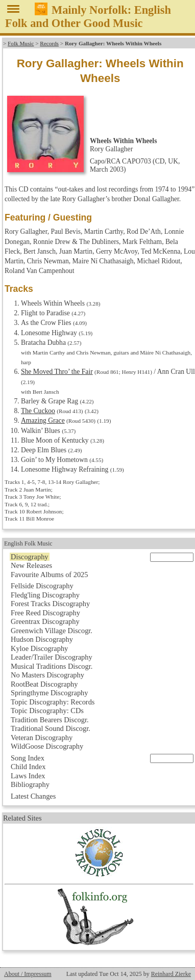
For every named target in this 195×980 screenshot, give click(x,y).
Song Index (28, 758)
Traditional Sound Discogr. (51, 728)
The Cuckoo (38, 411)
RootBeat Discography (44, 684)
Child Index (28, 767)
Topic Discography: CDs (47, 711)
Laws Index (28, 776)
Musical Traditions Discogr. (52, 666)
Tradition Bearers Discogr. (50, 720)
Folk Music (21, 43)
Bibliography (30, 784)
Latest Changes (33, 796)
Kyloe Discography (39, 648)
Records (49, 43)
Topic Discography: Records (53, 702)
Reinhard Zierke (171, 974)
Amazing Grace (43, 420)
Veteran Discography (42, 738)
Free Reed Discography (45, 613)
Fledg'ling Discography (45, 595)
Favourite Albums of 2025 (50, 575)
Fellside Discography (42, 586)
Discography (30, 557)
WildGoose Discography (47, 746)
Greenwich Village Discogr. (52, 631)
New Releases (31, 565)
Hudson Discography (42, 639)
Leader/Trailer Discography (52, 657)
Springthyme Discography (49, 693)
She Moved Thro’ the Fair (57, 372)
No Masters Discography (47, 675)
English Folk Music (28, 543)
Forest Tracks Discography (50, 604)
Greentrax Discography (45, 621)
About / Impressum (28, 974)
